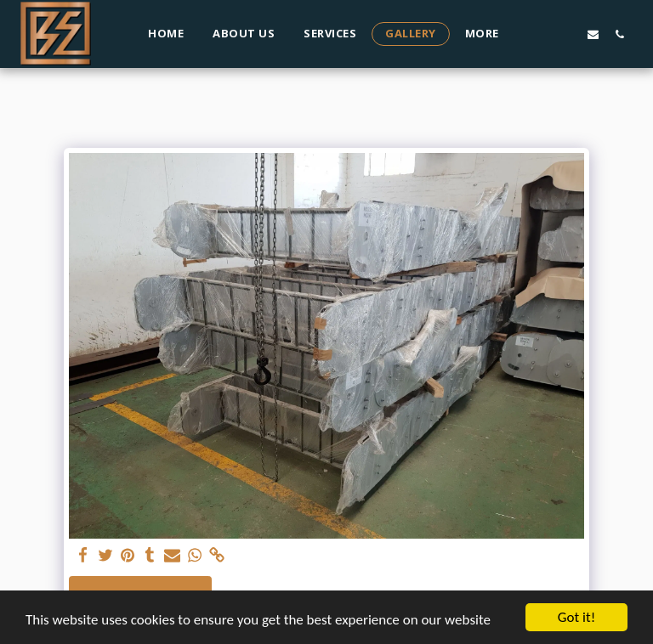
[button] (540, 34)
